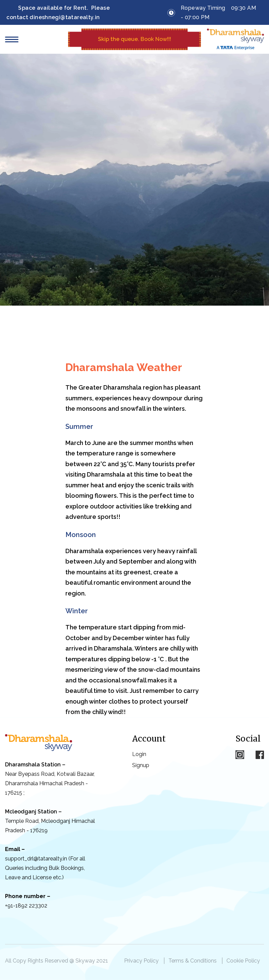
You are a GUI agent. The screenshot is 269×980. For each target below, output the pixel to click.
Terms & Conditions (193, 961)
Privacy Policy (141, 961)
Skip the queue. (134, 39)
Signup (141, 765)
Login (139, 754)
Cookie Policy (243, 961)
